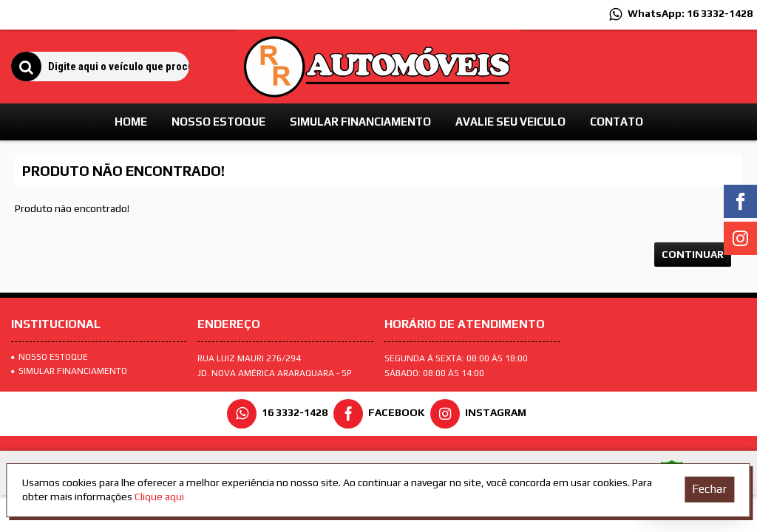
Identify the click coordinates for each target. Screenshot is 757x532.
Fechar (709, 489)
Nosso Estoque (50, 357)
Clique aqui (159, 497)
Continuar (693, 254)
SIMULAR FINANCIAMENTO (69, 371)
